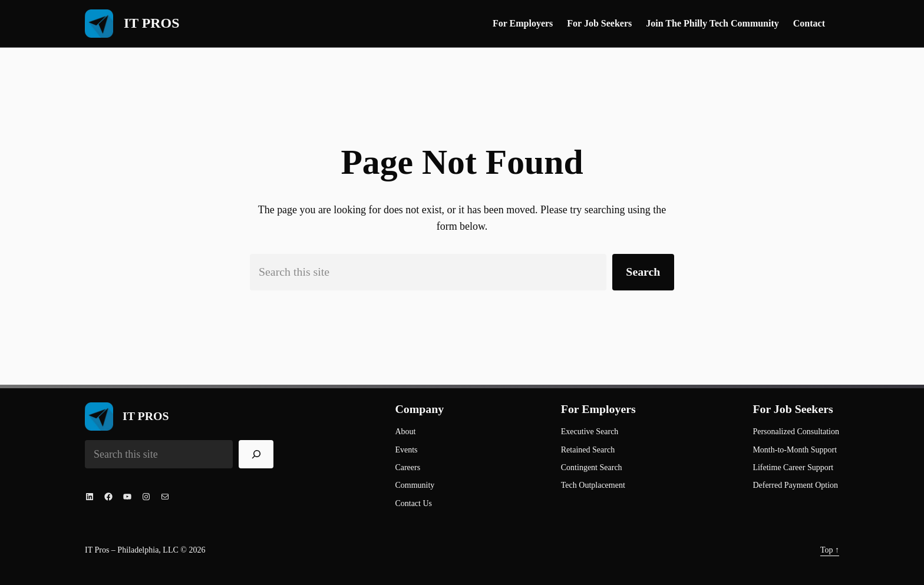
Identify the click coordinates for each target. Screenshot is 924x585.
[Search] (256, 454)
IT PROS (152, 23)
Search (643, 272)
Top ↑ (830, 550)
